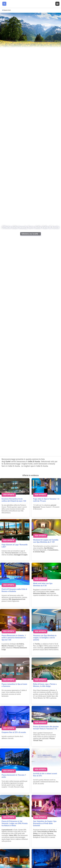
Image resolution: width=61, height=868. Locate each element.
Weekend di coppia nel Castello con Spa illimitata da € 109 (46, 541)
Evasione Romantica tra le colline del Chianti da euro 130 (14, 500)
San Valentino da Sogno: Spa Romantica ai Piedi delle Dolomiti (45, 823)
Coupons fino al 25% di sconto (14, 732)
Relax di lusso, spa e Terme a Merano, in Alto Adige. (45, 685)
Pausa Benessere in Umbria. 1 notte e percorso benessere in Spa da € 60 (14, 638)
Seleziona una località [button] (30, 234)
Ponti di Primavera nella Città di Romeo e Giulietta (14, 590)
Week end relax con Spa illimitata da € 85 (43, 584)
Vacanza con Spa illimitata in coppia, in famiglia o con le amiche (45, 638)
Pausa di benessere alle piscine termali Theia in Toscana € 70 (46, 728)
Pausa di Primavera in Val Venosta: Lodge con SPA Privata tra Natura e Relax (15, 823)
